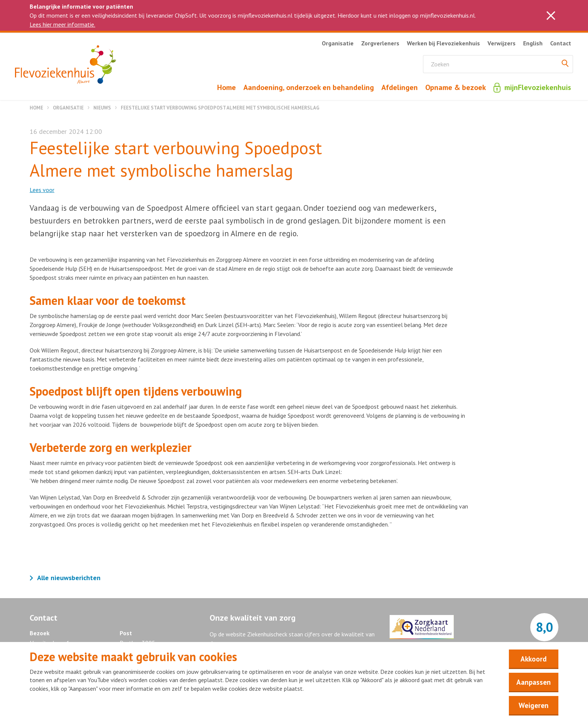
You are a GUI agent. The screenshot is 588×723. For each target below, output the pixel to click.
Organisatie (68, 108)
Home (36, 108)
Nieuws (102, 108)
